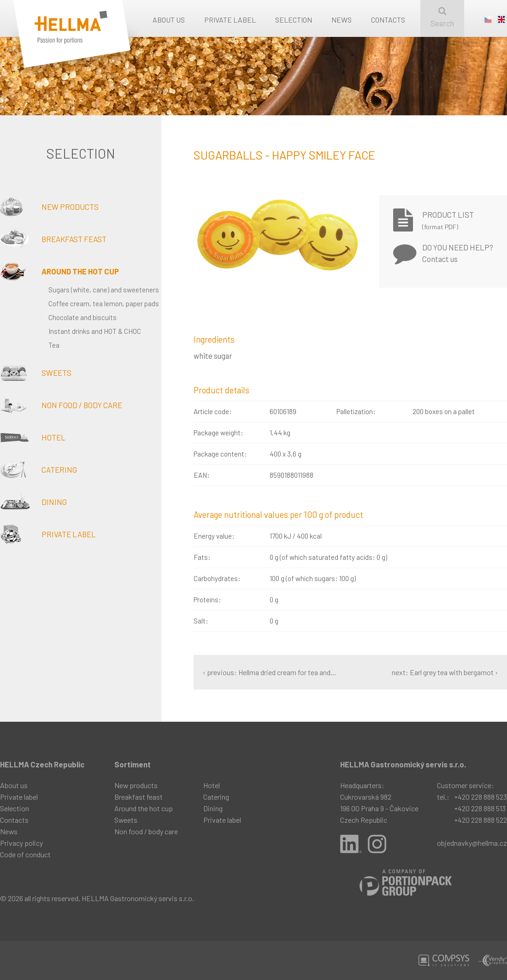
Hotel (33, 437)
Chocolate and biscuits (83, 317)
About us (169, 20)
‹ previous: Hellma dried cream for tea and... (269, 672)
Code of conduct (25, 854)
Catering (38, 469)
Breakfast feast (53, 239)
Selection (294, 20)
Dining (33, 502)
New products (49, 207)
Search (442, 17)
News (342, 20)
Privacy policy (21, 843)
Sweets (36, 373)
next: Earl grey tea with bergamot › (445, 672)
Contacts (388, 20)
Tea (54, 345)
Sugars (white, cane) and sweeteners (104, 290)
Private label (230, 20)
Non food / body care (61, 405)
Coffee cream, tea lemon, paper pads (104, 303)
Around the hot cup (59, 271)
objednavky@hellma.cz (472, 843)
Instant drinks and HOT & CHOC (95, 331)
